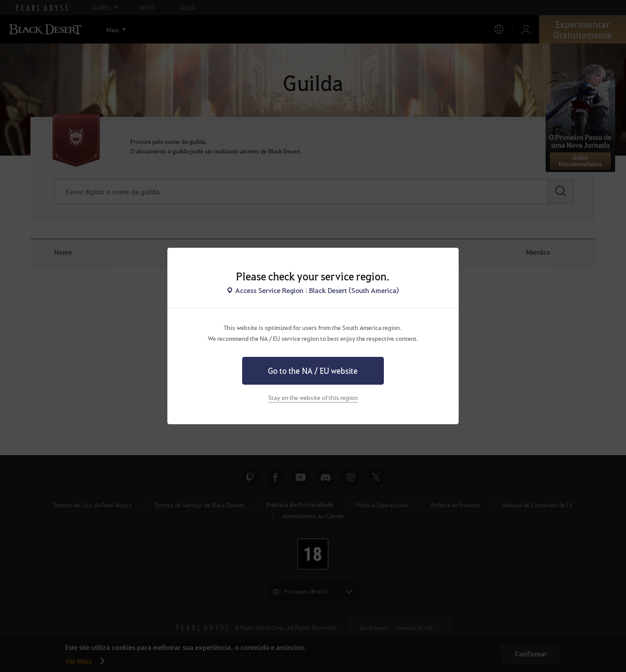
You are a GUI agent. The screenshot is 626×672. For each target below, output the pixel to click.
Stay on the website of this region (313, 397)
